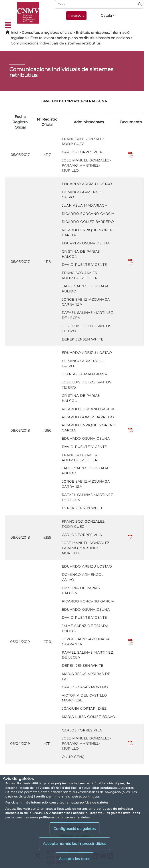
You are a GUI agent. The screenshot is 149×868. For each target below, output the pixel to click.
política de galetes (94, 802)
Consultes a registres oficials (47, 33)
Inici (14, 33)
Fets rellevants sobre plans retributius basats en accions (80, 38)
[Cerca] (140, 4)
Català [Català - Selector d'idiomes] (106, 15)
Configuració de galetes (74, 829)
